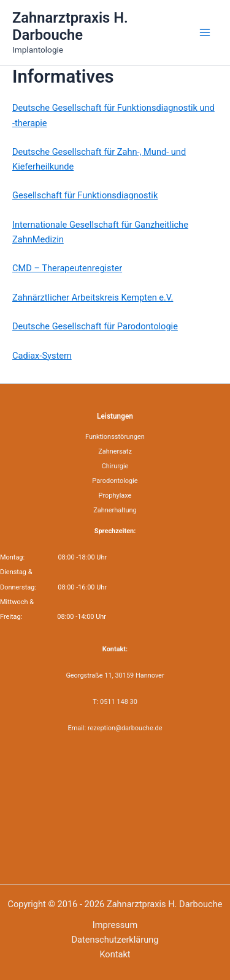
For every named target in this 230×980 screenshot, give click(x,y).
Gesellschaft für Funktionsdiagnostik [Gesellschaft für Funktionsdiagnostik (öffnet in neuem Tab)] (85, 195)
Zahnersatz (115, 451)
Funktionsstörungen (115, 437)
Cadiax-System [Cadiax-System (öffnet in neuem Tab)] (42, 356)
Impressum (115, 925)
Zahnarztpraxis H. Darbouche (70, 26)
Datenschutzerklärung (115, 940)
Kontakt (115, 954)
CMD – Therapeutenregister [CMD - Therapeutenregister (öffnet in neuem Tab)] (67, 268)
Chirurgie (115, 466)
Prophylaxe (115, 496)
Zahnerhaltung (115, 510)
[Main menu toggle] (205, 32)
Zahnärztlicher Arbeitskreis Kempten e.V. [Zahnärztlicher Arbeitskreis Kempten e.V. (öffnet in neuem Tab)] (93, 297)
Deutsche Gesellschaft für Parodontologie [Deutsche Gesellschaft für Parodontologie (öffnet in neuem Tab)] (95, 326)
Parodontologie (115, 481)
